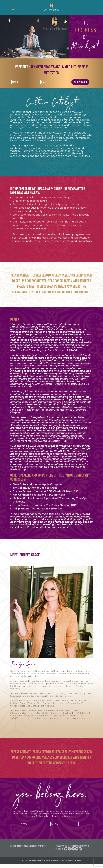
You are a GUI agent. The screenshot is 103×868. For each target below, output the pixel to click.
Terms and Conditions (78, 850)
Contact (58, 853)
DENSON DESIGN (36, 865)
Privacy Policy (61, 850)
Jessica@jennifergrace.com (74, 275)
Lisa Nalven (77, 865)
